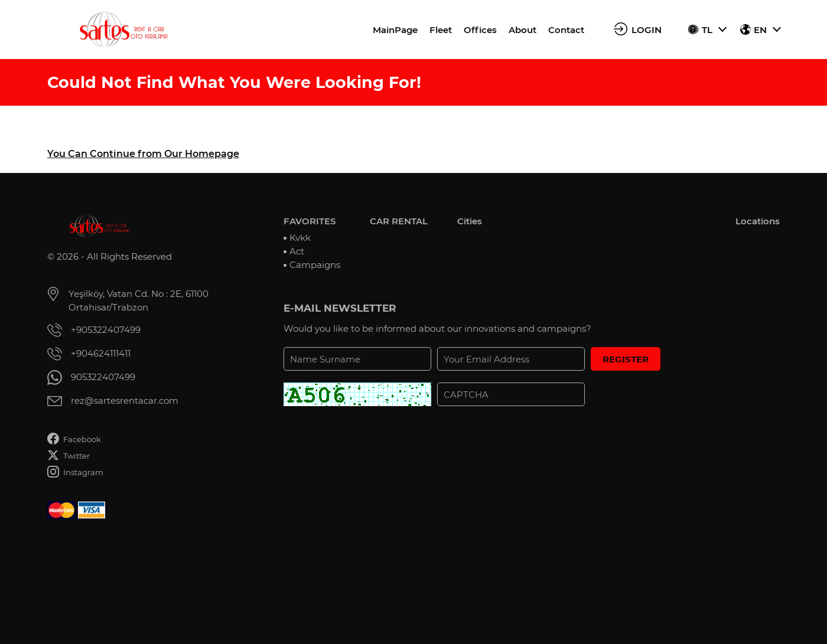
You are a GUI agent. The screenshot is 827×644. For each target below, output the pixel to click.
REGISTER (626, 359)
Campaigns (315, 265)
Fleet (441, 30)
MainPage (395, 30)
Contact (566, 30)
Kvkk (300, 238)
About (522, 30)
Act (297, 251)
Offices (480, 30)
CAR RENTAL (399, 221)
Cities (470, 221)
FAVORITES (310, 221)
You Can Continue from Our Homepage (143, 154)
